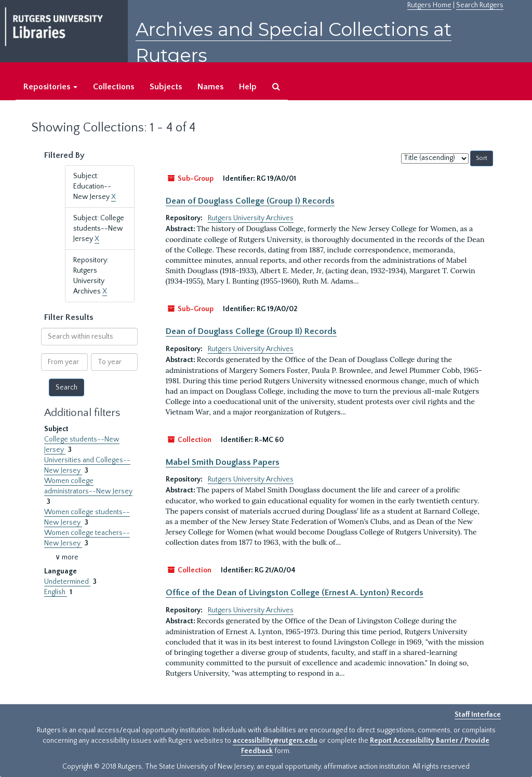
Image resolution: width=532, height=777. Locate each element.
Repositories (50, 87)
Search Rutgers (480, 5)
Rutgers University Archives (251, 218)
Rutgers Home (429, 5)
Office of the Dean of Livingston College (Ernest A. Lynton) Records (295, 593)
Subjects (166, 87)
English (56, 592)
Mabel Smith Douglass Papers (223, 462)
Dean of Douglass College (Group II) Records (251, 331)
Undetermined (67, 582)
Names (210, 87)
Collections (114, 87)
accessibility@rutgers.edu (275, 741)
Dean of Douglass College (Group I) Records (250, 201)
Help (248, 87)
